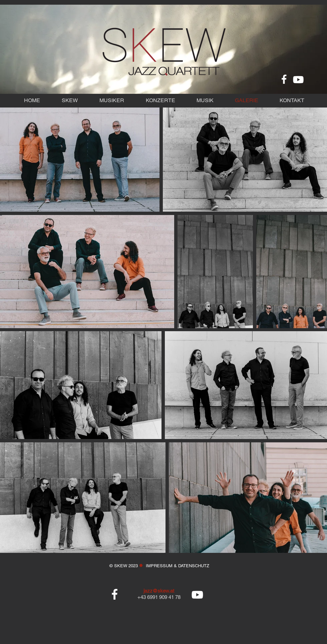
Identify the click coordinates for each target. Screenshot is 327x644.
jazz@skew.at (159, 591)
